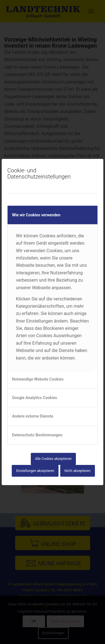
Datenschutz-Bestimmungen (37, 435)
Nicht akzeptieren (77, 471)
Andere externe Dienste (33, 416)
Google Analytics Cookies (35, 398)
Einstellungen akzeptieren (35, 471)
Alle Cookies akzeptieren (53, 459)
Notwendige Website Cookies (38, 379)
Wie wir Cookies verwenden (36, 215)
